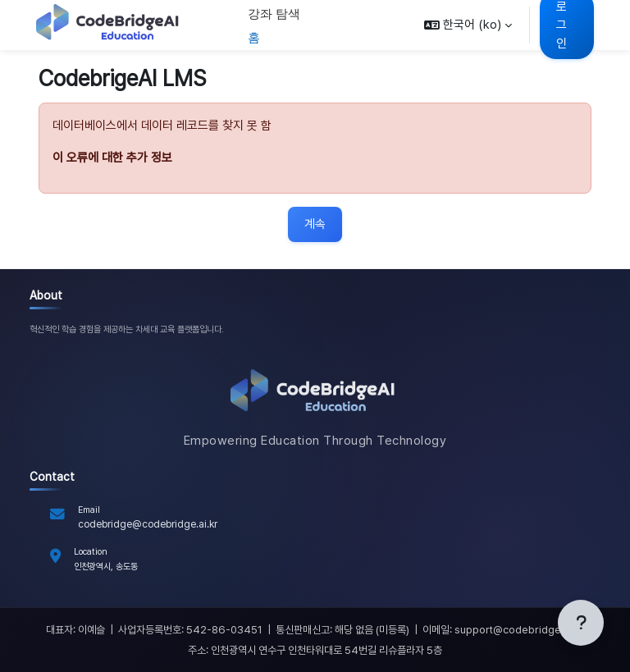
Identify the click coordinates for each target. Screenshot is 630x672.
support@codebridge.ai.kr (519, 630)
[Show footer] (581, 623)
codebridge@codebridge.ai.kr (148, 524)
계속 (315, 224)
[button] (468, 25)
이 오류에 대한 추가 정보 (112, 158)
